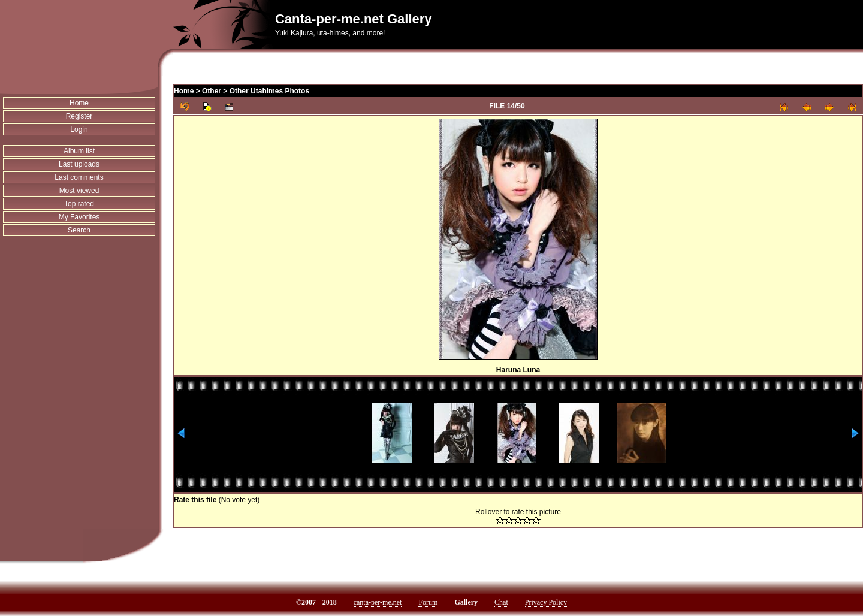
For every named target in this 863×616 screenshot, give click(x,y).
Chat (501, 602)
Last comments (79, 177)
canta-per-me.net (378, 602)
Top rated (79, 204)
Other (212, 91)
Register (79, 116)
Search (79, 230)
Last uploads (79, 164)
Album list (79, 151)
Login (79, 129)
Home (79, 103)
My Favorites (79, 217)
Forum (428, 602)
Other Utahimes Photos (269, 91)
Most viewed (79, 191)
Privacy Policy (546, 602)
